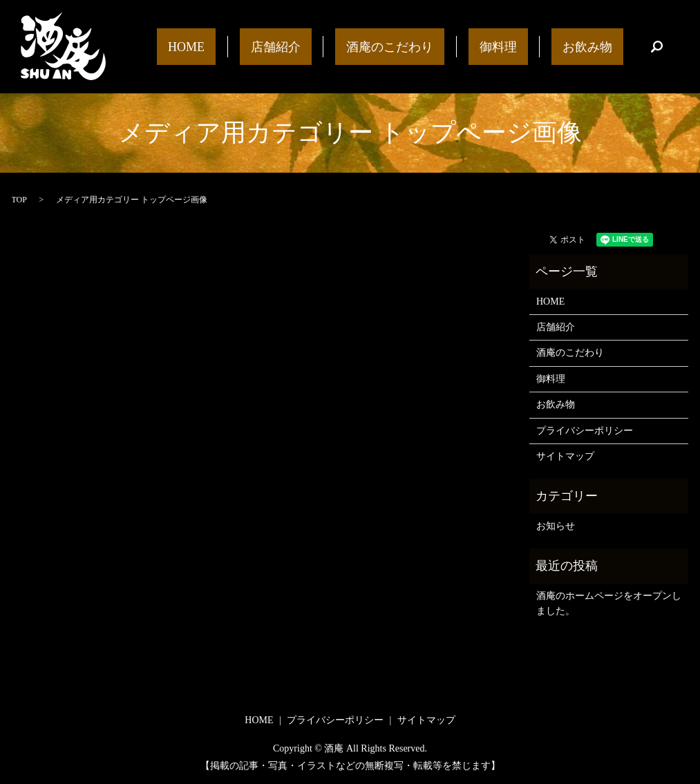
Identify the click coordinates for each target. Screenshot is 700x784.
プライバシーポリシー (585, 431)
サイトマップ (565, 456)
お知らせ (556, 526)
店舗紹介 (352, 46)
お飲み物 (598, 46)
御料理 (531, 46)
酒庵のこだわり (445, 46)
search (657, 47)
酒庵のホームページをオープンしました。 (609, 603)
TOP (19, 200)
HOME (286, 46)
